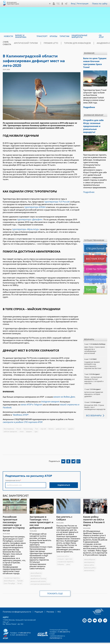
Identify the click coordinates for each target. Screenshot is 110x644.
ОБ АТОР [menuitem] (101, 36)
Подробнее (88, 182)
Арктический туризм (23, 43)
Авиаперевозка (9, 424)
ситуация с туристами (65, 554)
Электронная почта (12, 476)
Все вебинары (93, 405)
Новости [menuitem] (8, 36)
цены (68, 560)
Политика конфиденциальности (15, 607)
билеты (52, 424)
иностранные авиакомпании (41, 579)
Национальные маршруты (96, 269)
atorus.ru (50, 642)
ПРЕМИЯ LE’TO (44, 43)
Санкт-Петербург (9, 579)
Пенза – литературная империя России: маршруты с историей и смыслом (94, 370)
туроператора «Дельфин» (29, 218)
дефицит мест (61, 424)
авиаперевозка (36, 571)
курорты (71, 424)
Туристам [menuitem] (64, 36)
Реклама (46, 607)
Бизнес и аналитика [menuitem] (21, 36)
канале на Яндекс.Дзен (63, 395)
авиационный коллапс (38, 577)
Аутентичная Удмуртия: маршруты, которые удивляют (94, 384)
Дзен (50, 4)
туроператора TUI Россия (56, 201)
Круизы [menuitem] (54, 36)
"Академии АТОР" (20, 411)
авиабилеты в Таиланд (38, 574)
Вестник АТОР (91, 249)
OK (63, 4)
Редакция (35, 607)
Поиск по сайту (100, 4)
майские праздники (11, 427)
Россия (19, 424)
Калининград (28, 424)
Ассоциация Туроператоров (13, 3)
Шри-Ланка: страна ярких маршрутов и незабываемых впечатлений (95, 340)
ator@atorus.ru (22, 630)
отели (22, 427)
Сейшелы (61, 560)
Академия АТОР (90, 43)
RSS (54, 607)
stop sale (44, 424)
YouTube (54, 4)
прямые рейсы (89, 560)
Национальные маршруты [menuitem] (79, 36)
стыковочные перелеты (12, 573)
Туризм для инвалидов (66, 43)
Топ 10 (88, 280)
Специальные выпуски (95, 238)
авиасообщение (9, 576)
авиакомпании (89, 566)
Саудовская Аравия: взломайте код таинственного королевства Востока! (93, 355)
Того (37, 424)
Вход (74, 4)
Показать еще (55, 589)
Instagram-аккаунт (49, 399)
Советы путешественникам (96, 259)
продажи (29, 427)
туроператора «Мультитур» (25, 228)
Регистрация (84, 4)
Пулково (20, 576)
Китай (20, 579)
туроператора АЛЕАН (34, 206)
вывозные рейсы (63, 552)
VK (59, 4)
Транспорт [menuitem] (42, 36)
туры (36, 427)
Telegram (67, 4)
